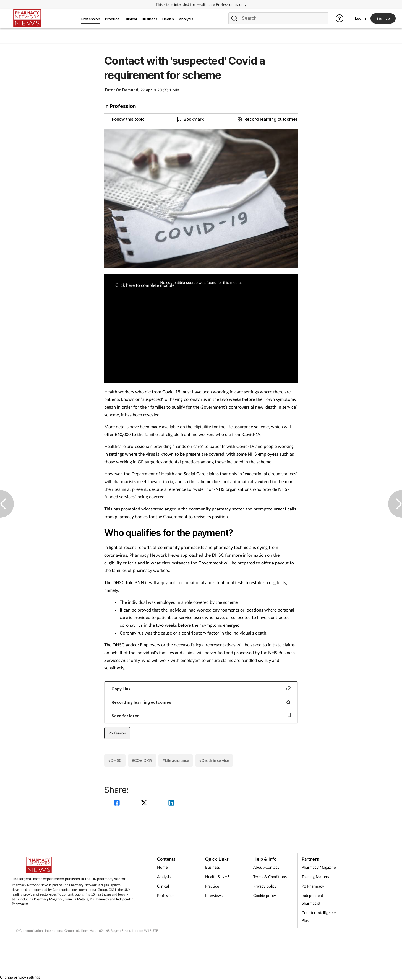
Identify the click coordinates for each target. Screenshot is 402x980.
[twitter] (145, 804)
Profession (117, 733)
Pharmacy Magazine (49, 899)
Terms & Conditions (270, 877)
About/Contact (266, 867)
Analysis (164, 877)
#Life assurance (176, 760)
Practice (212, 886)
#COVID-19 (142, 760)
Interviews (214, 895)
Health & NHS (217, 877)
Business (212, 867)
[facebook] (118, 804)
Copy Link (201, 689)
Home (162, 867)
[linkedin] (171, 804)
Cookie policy (265, 895)
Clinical (163, 886)
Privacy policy (265, 886)
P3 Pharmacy (99, 899)
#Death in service (214, 760)
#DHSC (115, 760)
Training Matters (76, 899)
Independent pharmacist (312, 899)
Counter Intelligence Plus (319, 916)
